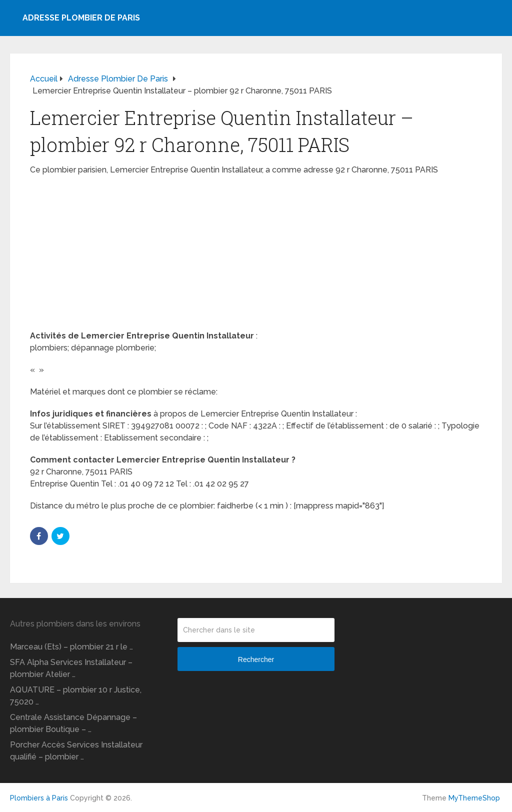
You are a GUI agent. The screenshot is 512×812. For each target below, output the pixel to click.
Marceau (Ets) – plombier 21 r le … (71, 647)
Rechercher (256, 659)
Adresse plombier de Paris (81, 18)
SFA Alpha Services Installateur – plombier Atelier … (71, 668)
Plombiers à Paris (39, 798)
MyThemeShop (474, 798)
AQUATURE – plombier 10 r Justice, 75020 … (76, 696)
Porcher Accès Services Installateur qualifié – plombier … (76, 751)
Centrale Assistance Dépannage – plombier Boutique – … (73, 723)
